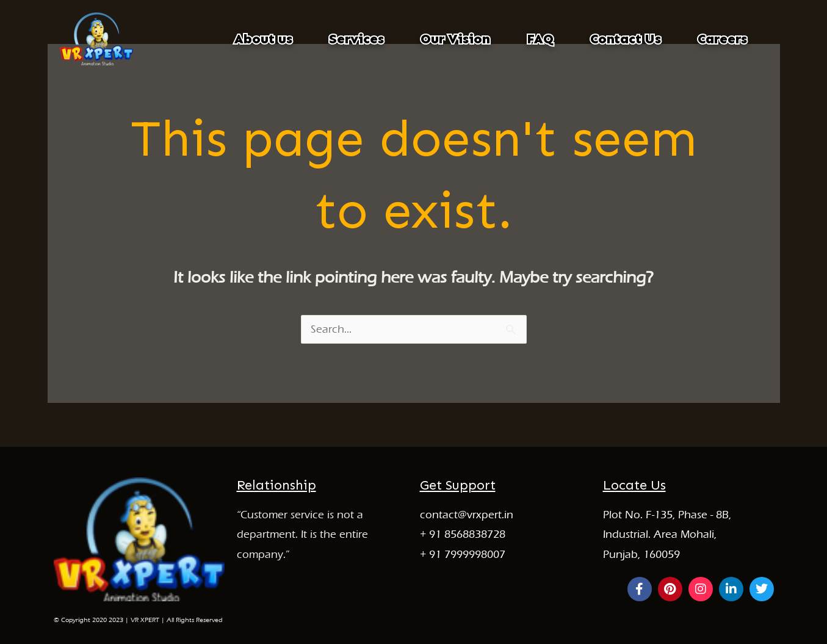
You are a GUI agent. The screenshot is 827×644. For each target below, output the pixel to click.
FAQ (540, 39)
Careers (722, 39)
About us (263, 39)
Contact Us (626, 39)
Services (356, 39)
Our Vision (455, 39)
